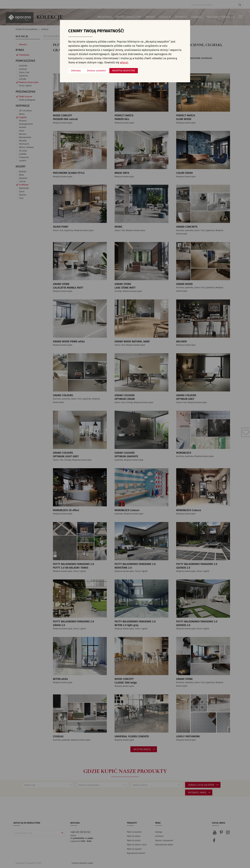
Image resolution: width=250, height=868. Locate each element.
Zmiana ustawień (96, 71)
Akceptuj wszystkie (124, 71)
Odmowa (76, 71)
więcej (124, 62)
